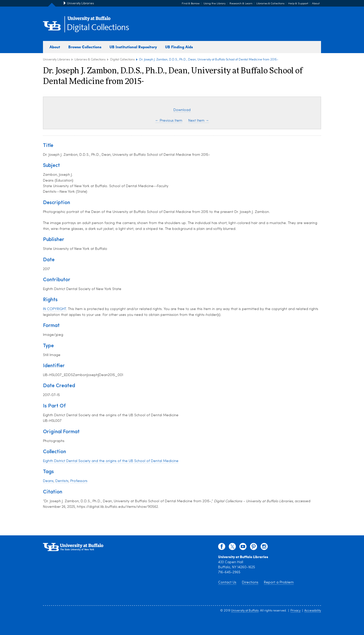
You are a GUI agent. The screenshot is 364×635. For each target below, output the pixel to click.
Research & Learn (241, 4)
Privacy (295, 611)
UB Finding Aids (179, 47)
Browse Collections (85, 47)
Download (182, 110)
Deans (48, 481)
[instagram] (264, 548)
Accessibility (313, 611)
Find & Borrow (191, 4)
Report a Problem (279, 583)
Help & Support (298, 4)
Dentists (62, 481)
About (316, 4)
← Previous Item (169, 121)
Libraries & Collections (270, 4)
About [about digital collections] (55, 47)
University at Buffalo (245, 611)
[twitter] (232, 548)
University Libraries (80, 4)
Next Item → (199, 121)
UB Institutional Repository (133, 47)
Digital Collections (98, 28)
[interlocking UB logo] (89, 20)
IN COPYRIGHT (54, 309)
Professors (79, 481)
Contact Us (227, 583)
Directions (250, 583)
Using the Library (215, 4)
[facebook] (222, 548)
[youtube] (243, 548)
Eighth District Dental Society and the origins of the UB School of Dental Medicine (111, 461)
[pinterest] (254, 548)
